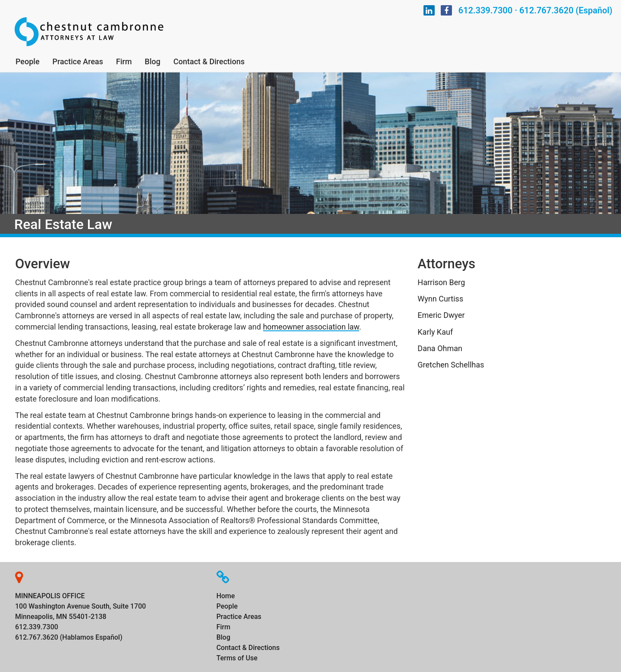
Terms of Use (237, 658)
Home (226, 596)
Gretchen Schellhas (451, 365)
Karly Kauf (435, 332)
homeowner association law (311, 327)
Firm (124, 61)
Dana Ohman (440, 348)
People (28, 61)
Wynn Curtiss (440, 299)
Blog (153, 61)
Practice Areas (78, 61)
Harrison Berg (441, 282)
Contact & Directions (209, 61)
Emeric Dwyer (441, 315)
